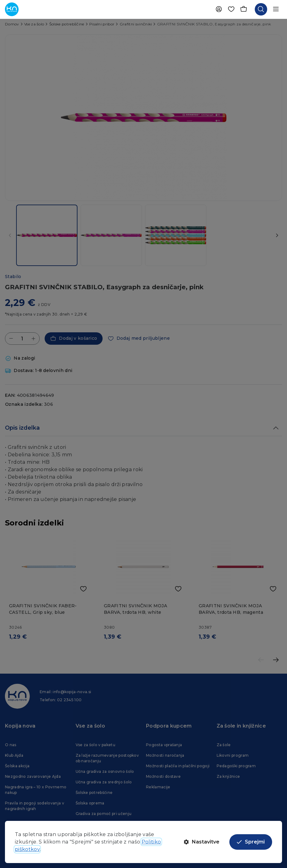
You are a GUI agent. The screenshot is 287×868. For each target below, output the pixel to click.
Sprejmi (251, 842)
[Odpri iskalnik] (261, 9)
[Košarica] (244, 9)
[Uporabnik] (219, 9)
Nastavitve (202, 842)
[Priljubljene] (231, 9)
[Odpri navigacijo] (276, 9)
